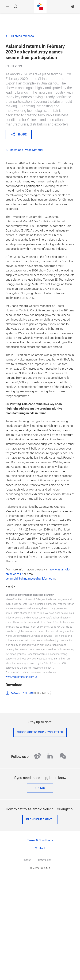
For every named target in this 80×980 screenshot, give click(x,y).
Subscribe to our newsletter (40, 732)
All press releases (22, 36)
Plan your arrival (40, 819)
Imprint (27, 860)
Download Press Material (26, 150)
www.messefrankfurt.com (20, 677)
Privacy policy (44, 860)
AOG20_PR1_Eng (22, 693)
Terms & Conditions (40, 840)
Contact (40, 788)
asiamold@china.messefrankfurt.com (30, 579)
